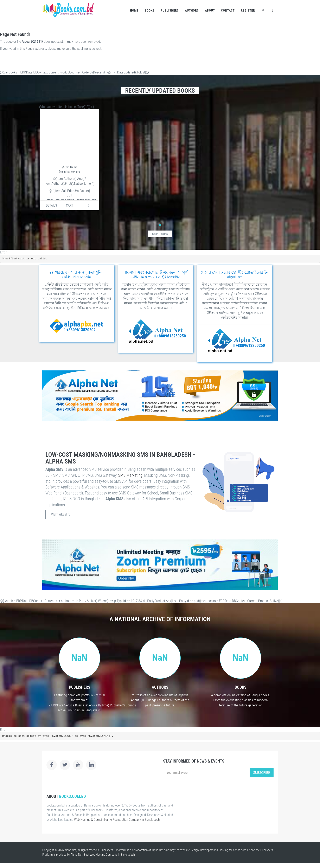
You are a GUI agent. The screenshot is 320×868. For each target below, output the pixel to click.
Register (248, 11)
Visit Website (61, 514)
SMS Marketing (130, 475)
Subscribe (262, 773)
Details (51, 205)
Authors (192, 11)
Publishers (170, 11)
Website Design (190, 850)
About (210, 11)
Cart (69, 205)
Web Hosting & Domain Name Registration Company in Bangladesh (117, 820)
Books (150, 11)
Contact (228, 11)
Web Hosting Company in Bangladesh (112, 855)
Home (134, 11)
